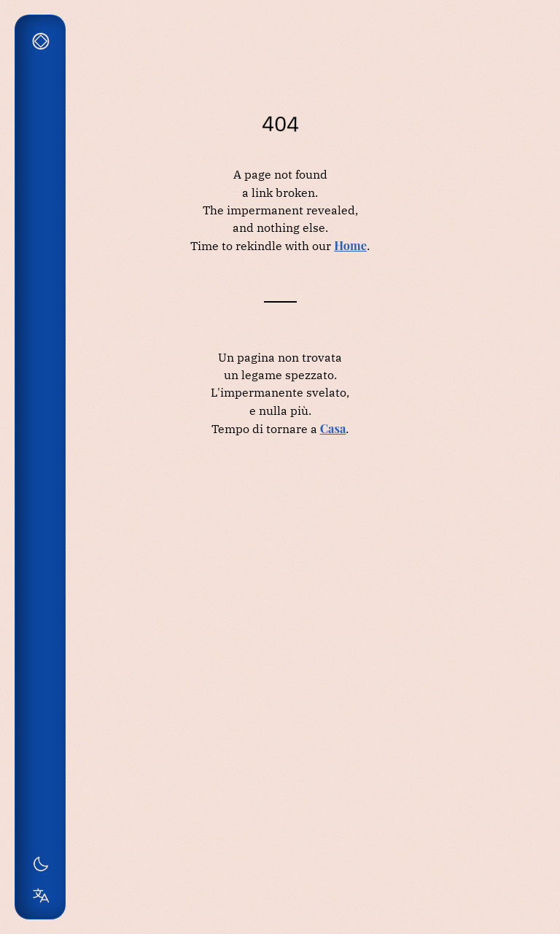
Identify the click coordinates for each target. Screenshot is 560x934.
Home (350, 245)
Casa (333, 428)
